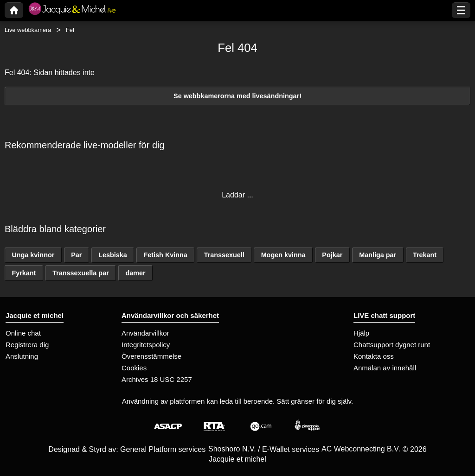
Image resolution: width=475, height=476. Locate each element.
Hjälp (361, 333)
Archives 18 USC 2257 (157, 379)
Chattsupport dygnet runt (392, 345)
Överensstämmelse (151, 356)
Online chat (23, 333)
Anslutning (22, 356)
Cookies (134, 368)
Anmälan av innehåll (385, 368)
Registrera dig (27, 345)
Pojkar (332, 255)
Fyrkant (24, 273)
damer (136, 273)
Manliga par (378, 255)
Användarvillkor (145, 333)
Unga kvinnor (33, 255)
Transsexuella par (81, 273)
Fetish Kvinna (166, 255)
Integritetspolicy (146, 345)
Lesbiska (113, 255)
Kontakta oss (374, 356)
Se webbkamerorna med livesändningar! (237, 96)
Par (76, 255)
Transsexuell (224, 255)
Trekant (425, 255)
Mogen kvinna (283, 255)
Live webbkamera (28, 30)
